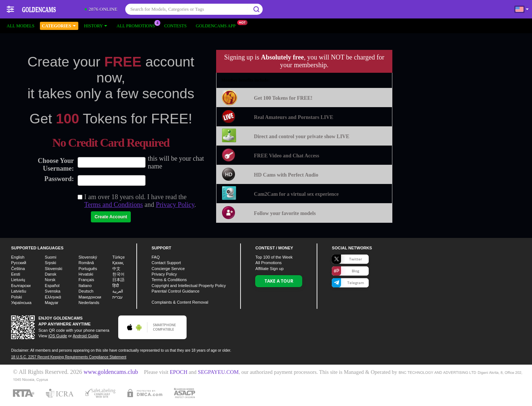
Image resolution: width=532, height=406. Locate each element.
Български (21, 286)
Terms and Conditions (114, 205)
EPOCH (178, 372)
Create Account (111, 217)
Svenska (52, 291)
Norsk (50, 280)
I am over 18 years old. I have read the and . (140, 201)
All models (21, 26)
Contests (175, 26)
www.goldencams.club (111, 372)
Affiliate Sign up (269, 269)
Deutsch (86, 291)
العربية (118, 291)
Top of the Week (274, 257)
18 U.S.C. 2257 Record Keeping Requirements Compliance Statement (69, 357)
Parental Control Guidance (175, 291)
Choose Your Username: (56, 165)
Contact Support (166, 263)
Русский (19, 263)
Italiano (85, 286)
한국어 (118, 274)
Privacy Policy (175, 205)
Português (88, 269)
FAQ (156, 257)
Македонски (90, 297)
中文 (116, 269)
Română (86, 263)
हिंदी (116, 286)
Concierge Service (168, 269)
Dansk (50, 274)
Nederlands (89, 303)
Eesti (16, 274)
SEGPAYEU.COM (218, 372)
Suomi (50, 257)
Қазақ (118, 263)
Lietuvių (18, 280)
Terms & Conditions (169, 280)
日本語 (118, 280)
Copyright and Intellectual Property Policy (189, 286)
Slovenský (88, 257)
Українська (21, 303)
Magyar (52, 303)
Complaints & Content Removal (180, 302)
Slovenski (53, 269)
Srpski (50, 263)
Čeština (18, 269)
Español (52, 286)
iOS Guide (58, 336)
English (18, 257)
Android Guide (86, 336)
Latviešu (19, 291)
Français (86, 280)
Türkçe (119, 257)
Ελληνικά (53, 297)
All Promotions (137, 25)
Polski (16, 297)
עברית (117, 297)
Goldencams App (218, 25)
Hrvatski (86, 274)
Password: (59, 179)
